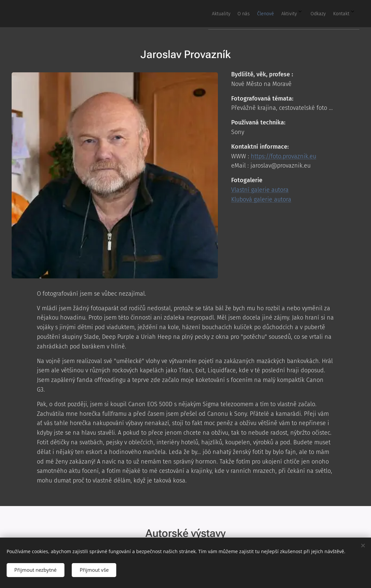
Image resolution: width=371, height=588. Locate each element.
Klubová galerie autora (261, 199)
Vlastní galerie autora (260, 190)
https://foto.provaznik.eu (283, 156)
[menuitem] (284, 14)
